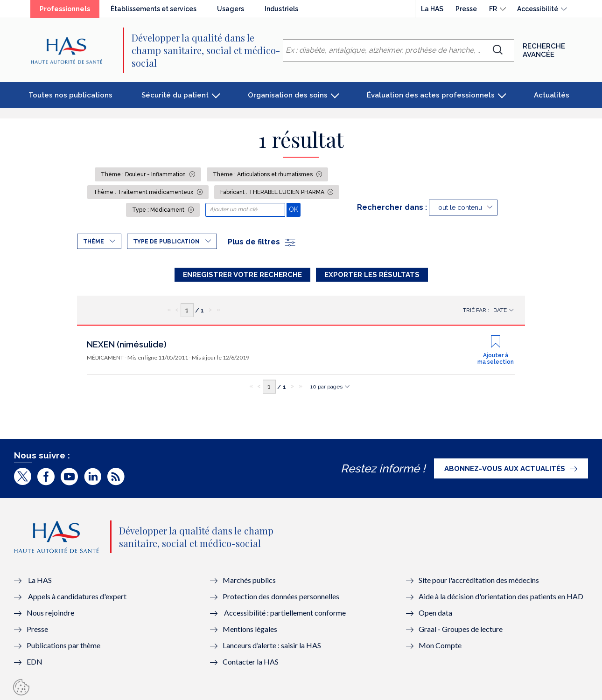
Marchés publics (250, 580)
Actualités (552, 95)
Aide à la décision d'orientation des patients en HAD (501, 596)
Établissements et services (154, 9)
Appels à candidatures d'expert (77, 596)
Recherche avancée (544, 50)
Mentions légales (250, 629)
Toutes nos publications (70, 95)
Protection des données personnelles (281, 596)
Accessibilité (538, 9)
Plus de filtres (262, 242)
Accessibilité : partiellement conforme (285, 613)
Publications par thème (63, 645)
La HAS (432, 9)
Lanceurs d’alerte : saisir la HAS (272, 645)
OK (295, 209)
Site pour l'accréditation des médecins (479, 580)
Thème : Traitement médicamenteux (144, 192)
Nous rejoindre (50, 613)
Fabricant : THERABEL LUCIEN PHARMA (273, 192)
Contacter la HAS (251, 662)
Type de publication (166, 242)
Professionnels (65, 9)
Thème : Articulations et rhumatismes (263, 174)
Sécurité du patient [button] (175, 95)
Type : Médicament (159, 210)
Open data (435, 613)
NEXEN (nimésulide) (127, 344)
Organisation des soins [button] (288, 95)
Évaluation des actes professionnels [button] (431, 95)
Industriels (281, 9)
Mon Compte (440, 645)
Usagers (231, 9)
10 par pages (326, 387)
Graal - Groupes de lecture (461, 629)
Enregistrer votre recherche (242, 275)
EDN (35, 662)
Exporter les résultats (372, 275)
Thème (94, 242)
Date (500, 310)
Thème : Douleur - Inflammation (144, 174)
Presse (466, 9)
